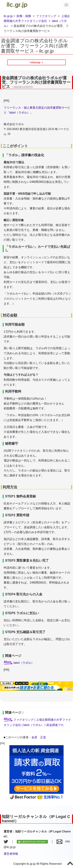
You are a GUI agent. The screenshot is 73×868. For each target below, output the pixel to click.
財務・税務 (24, 16)
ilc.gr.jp (8, 16)
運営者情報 (11, 854)
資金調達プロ (55, 725)
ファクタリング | (25, 720)
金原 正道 (39, 737)
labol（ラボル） (24, 663)
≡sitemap (35, 62)
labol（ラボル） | (35, 725)
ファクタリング (46, 16)
